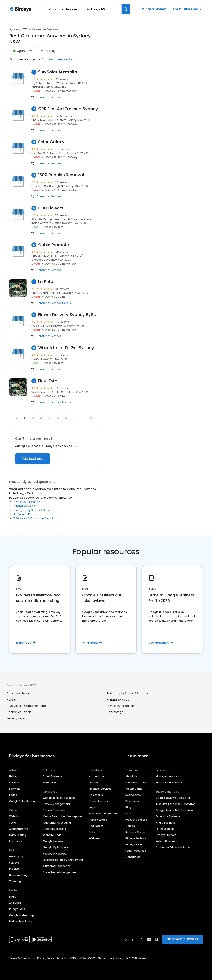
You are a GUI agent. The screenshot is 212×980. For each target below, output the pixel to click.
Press (129, 813)
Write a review (154, 9)
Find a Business (166, 823)
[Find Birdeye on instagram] (141, 939)
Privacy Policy (46, 958)
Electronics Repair (25, 514)
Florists (66, 303)
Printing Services (24, 506)
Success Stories (136, 832)
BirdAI (13, 897)
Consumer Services (49, 97)
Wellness (95, 838)
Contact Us (133, 857)
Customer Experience (57, 866)
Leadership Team (137, 782)
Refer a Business (166, 841)
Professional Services (169, 782)
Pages (13, 795)
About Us (131, 776)
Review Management (57, 804)
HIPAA (82, 958)
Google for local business (59, 798)
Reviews (14, 782)
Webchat (15, 816)
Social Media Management (60, 872)
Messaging (16, 856)
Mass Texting (18, 835)
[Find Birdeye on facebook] (119, 939)
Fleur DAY (48, 381)
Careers (131, 826)
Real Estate (96, 826)
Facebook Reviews (55, 854)
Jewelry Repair (17, 718)
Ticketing (15, 881)
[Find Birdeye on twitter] (127, 939)
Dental (93, 782)
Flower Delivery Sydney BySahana (68, 315)
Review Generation (55, 810)
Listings (14, 776)
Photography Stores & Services (34, 510)
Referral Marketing (55, 829)
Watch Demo (134, 789)
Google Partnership (21, 915)
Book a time (133, 795)
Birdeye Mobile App (21, 921)
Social (13, 823)
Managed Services (167, 776)
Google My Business (56, 847)
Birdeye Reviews (136, 838)
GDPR (73, 958)
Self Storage (115, 712)
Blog (128, 807)
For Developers (165, 829)
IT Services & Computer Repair (33, 518)
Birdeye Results (135, 845)
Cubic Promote (54, 245)
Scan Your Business (168, 816)
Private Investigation (26, 502)
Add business (33, 459)
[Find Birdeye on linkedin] (134, 939)
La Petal (46, 282)
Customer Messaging (57, 823)
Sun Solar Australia (58, 72)
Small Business (53, 776)
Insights (14, 869)
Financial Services (100, 789)
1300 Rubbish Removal (61, 175)
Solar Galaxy (51, 142)
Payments (16, 841)
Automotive (97, 776)
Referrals (15, 789)
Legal (92, 807)
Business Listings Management (63, 860)
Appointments (19, 829)
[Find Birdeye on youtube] (149, 939)
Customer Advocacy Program (175, 847)
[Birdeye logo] (21, 9)
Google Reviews (53, 841)
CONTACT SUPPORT (182, 939)
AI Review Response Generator (175, 804)
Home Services (98, 801)
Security (62, 958)
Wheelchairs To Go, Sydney (66, 348)
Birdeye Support (166, 835)
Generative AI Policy (111, 958)
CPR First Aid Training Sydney (68, 109)
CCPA (92, 958)
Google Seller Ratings (23, 801)
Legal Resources (136, 851)
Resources (132, 801)
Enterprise (49, 782)
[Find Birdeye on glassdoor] (157, 939)
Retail (93, 832)
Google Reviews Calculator (173, 798)
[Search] (126, 9)
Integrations (17, 909)
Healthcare (96, 795)
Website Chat (52, 835)
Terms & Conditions (22, 958)
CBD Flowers (51, 208)
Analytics (15, 903)
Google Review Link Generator (175, 810)
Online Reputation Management (64, 816)
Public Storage (98, 820)
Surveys (14, 863)
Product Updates (136, 820)
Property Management (104, 813)
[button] (91, 418)
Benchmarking (18, 875)
